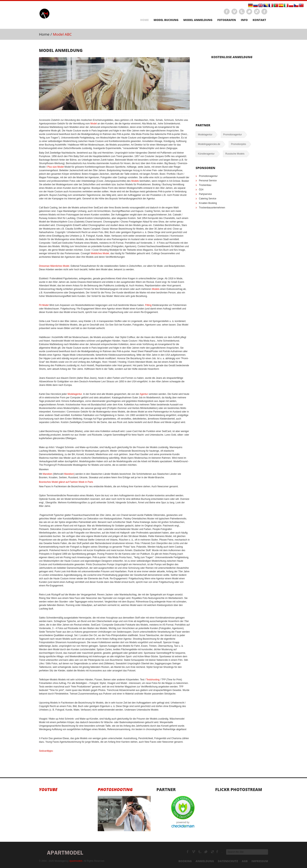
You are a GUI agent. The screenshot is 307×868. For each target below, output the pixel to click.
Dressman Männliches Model (54, 266)
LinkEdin (257, 12)
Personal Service (208, 181)
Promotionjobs (239, 144)
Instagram (264, 12)
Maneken (47, 474)
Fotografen (227, 20)
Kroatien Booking (208, 203)
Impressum (260, 861)
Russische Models (235, 154)
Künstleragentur (206, 154)
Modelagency (194, 852)
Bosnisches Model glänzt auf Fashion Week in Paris (66, 482)
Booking (185, 861)
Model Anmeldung (198, 20)
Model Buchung (166, 20)
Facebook (227, 12)
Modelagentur (75, 394)
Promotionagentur (233, 135)
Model (94, 124)
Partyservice (205, 194)
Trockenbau (205, 185)
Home (144, 20)
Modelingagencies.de (209, 144)
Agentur (144, 394)
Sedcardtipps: (46, 751)
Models (135, 181)
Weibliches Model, (101, 253)
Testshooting (153, 680)
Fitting (148, 305)
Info (244, 20)
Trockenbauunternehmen (212, 208)
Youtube (48, 789)
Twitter (249, 12)
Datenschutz (228, 861)
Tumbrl (242, 12)
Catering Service (208, 199)
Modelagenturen (219, 852)
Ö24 (201, 190)
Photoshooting (115, 789)
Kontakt (259, 20)
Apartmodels (76, 861)
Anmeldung (205, 861)
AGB (245, 861)
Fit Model (44, 305)
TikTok (206, 852)
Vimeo (234, 12)
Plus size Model (56, 167)
